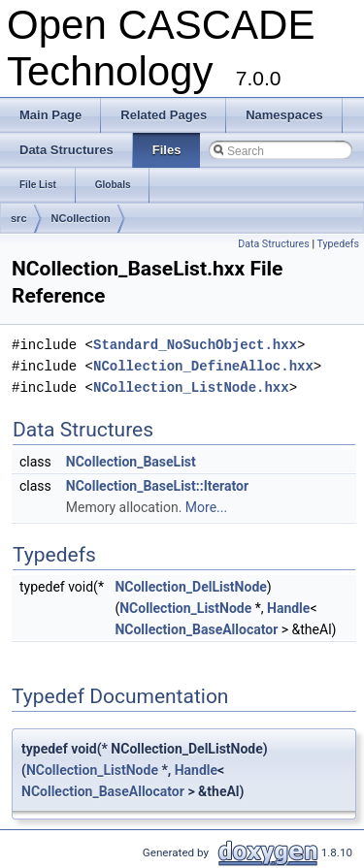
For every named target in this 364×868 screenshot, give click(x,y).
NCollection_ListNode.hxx (191, 387)
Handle (288, 608)
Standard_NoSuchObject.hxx (195, 345)
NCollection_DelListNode (190, 587)
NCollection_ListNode (185, 608)
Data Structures (274, 244)
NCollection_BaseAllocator (196, 629)
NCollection (81, 218)
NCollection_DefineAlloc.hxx (203, 366)
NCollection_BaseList (131, 462)
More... (206, 507)
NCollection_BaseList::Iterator (157, 486)
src (19, 218)
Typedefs (338, 244)
